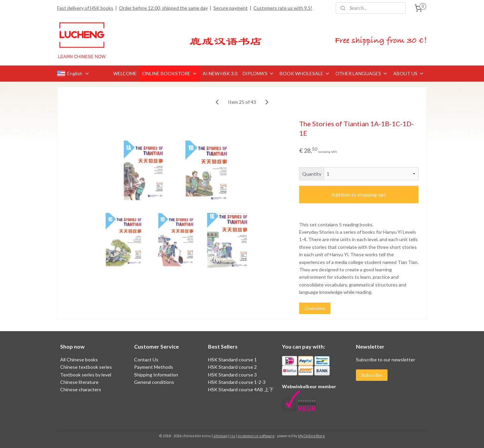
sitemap (220, 436)
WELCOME (125, 73)
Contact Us (146, 360)
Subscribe (372, 375)
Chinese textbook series (86, 367)
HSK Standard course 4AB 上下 (241, 389)
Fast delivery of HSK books (85, 8)
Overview (315, 308)
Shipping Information (156, 375)
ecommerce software (256, 436)
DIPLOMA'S (258, 73)
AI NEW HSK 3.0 (220, 73)
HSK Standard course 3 (232, 375)
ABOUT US (409, 73)
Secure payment (231, 8)
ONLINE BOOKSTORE (170, 73)
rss (232, 436)
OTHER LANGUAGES (362, 73)
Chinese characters (81, 389)
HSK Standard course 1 (233, 360)
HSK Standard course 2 (233, 367)
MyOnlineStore (312, 436)
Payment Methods (154, 367)
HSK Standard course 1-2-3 (237, 382)
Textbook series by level (86, 375)
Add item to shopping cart (359, 195)
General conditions (154, 382)
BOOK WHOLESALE (305, 73)
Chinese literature (79, 382)
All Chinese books (79, 360)
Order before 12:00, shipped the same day (163, 8)
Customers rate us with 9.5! (283, 8)
